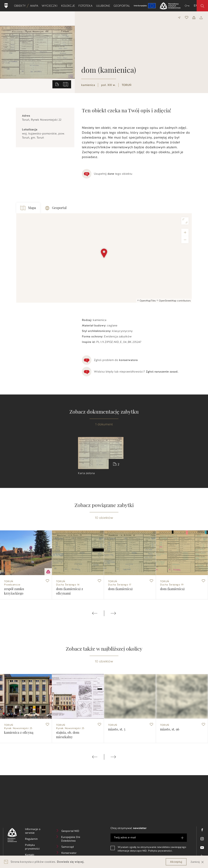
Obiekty (21, 6)
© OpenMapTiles (147, 301)
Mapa (35, 6)
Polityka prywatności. (160, 851)
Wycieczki (50, 6)
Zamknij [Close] (197, 862)
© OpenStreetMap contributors (174, 301)
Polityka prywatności (36, 847)
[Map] (104, 258)
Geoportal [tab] (56, 208)
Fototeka (86, 6)
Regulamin (36, 839)
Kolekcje (69, 6)
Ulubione (104, 6)
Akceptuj (176, 862)
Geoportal (123, 6)
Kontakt (36, 855)
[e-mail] (149, 838)
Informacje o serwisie (36, 832)
